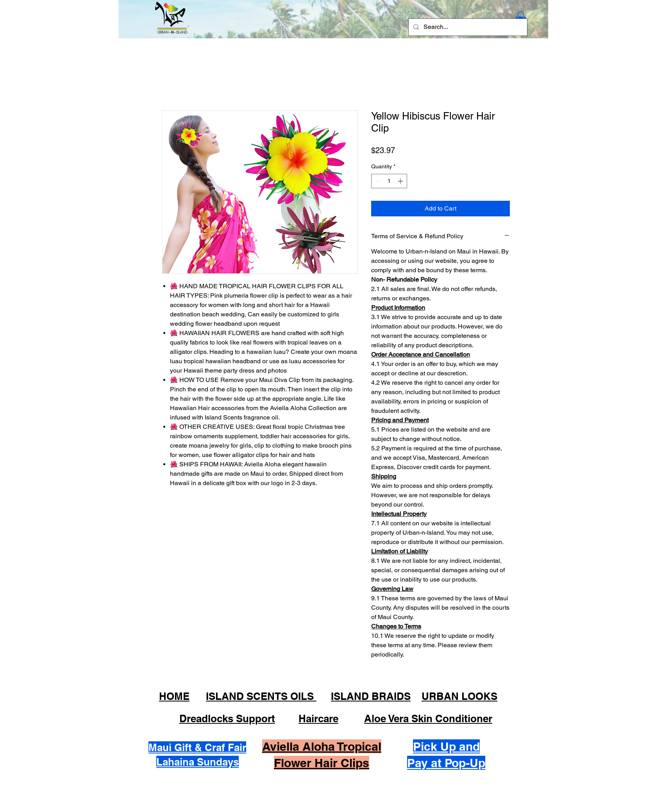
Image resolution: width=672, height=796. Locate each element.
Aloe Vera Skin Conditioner (428, 718)
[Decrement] (377, 181)
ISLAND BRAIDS (371, 696)
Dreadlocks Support (227, 718)
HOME (174, 696)
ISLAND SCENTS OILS (261, 696)
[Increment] (401, 181)
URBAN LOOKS (459, 696)
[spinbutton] (389, 181)
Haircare (318, 718)
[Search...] (467, 27)
